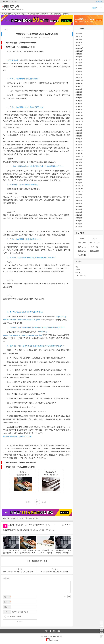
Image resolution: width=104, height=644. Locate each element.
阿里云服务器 (30, 14)
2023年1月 (79, 148)
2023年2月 (79, 145)
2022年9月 (79, 159)
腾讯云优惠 (82, 243)
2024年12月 (79, 80)
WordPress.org (80, 276)
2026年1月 (79, 42)
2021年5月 (79, 203)
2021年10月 (79, 192)
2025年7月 (79, 60)
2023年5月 (79, 136)
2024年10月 (79, 86)
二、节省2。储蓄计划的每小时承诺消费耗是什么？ (26, 107)
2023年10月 (79, 121)
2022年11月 (79, 154)
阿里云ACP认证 (95, 243)
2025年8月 (79, 57)
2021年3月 (79, 209)
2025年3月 (79, 72)
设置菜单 (99, 2)
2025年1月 (79, 77)
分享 (44, 502)
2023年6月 (79, 133)
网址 (6, 607)
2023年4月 (79, 139)
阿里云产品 (12, 14)
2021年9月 (79, 195)
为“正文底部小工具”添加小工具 (37, 561)
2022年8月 (79, 162)
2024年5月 (79, 101)
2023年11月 (79, 118)
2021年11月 (79, 189)
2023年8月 (79, 127)
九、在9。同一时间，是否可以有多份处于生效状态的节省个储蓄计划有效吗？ (36, 346)
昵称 (7, 597)
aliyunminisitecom (54, 525)
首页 (4, 14)
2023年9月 (79, 124)
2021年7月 (79, 197)
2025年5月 (79, 66)
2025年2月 (79, 74)
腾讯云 (95, 239)
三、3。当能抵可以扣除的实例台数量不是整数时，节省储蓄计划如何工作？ (35, 166)
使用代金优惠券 (13, 60)
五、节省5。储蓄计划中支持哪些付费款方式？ (24, 239)
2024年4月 (79, 104)
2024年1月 (79, 113)
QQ (6, 612)
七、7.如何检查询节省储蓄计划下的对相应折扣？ (25, 312)
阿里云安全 (82, 251)
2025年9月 (79, 54)
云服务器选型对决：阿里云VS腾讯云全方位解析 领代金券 (45, 553)
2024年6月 (79, 98)
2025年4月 (79, 69)
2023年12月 (79, 115)
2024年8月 (79, 92)
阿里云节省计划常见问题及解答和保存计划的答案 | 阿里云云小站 (33, 530)
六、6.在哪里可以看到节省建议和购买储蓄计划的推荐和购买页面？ (32, 258)
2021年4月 (79, 206)
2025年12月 (79, 45)
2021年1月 (79, 215)
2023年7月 (79, 130)
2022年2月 (79, 180)
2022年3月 (79, 177)
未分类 (82, 239)
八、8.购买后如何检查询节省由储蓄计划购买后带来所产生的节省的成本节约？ (36, 327)
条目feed (78, 270)
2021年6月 (79, 200)
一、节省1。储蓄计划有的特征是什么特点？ (23, 79)
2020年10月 (79, 221)
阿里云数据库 (95, 251)
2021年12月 (79, 186)
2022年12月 (79, 151)
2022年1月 (79, 183)
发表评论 (45, 38)
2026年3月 (79, 36)
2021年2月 (79, 212)
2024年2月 (79, 110)
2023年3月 (79, 142)
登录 (14, 2)
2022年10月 (79, 156)
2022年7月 (79, 165)
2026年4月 (79, 33)
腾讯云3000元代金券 (28, 43)
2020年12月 (79, 218)
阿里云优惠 (21, 14)
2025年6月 (79, 63)
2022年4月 (79, 174)
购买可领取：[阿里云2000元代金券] (20, 47)
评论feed (78, 273)
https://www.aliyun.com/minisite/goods (17, 436)
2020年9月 (79, 224)
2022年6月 (79, 168)
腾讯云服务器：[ (13, 43)
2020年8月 (79, 227)
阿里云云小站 (15, 6)
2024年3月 (79, 107)
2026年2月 (79, 39)
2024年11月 (79, 83)
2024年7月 (79, 95)
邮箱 (7, 602)
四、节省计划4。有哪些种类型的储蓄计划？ (23, 185)
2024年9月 (79, 89)
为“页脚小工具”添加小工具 (52, 631)
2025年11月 (79, 48)
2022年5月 (79, 171)
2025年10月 (79, 51)
